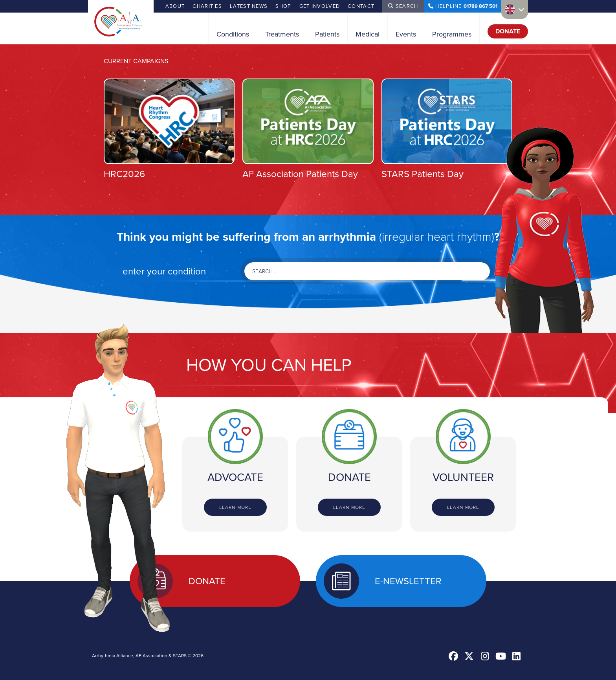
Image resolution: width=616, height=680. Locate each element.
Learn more (236, 507)
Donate (508, 31)
